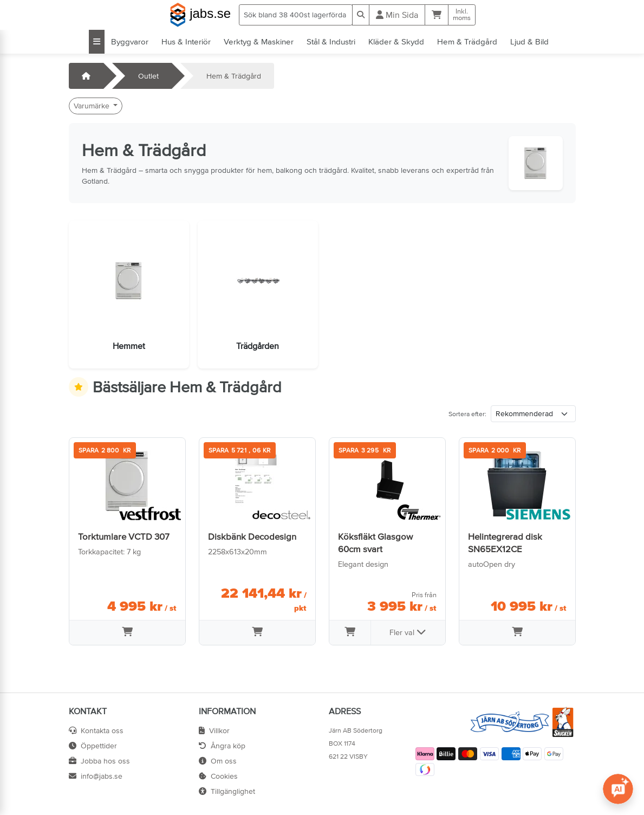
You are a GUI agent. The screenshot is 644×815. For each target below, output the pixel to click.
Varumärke (93, 106)
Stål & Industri (331, 41)
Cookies (218, 776)
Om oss (218, 761)
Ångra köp (222, 746)
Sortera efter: (467, 414)
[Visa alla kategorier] (97, 42)
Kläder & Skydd (396, 41)
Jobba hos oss (99, 761)
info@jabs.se (96, 776)
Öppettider (93, 746)
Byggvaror (130, 41)
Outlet (148, 76)
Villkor (214, 730)
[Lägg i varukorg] (127, 633)
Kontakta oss (96, 730)
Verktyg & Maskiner (259, 41)
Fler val (408, 632)
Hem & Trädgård (467, 41)
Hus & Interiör (186, 41)
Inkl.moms (462, 15)
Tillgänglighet (227, 791)
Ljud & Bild (529, 41)
